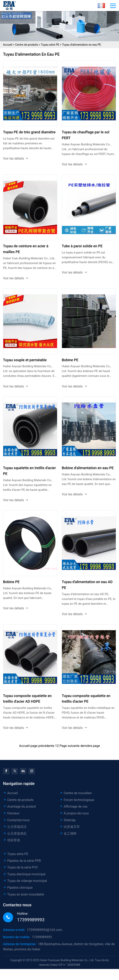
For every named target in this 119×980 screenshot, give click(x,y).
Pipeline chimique (18, 888)
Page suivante (70, 746)
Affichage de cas (73, 806)
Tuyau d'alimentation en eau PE (82, 45)
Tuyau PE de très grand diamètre (29, 132)
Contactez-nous (16, 820)
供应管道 (12, 840)
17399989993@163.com (44, 930)
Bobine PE (70, 360)
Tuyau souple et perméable (25, 360)
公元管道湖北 (15, 834)
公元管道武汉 (15, 827)
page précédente (42, 746)
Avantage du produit (19, 806)
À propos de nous (74, 813)
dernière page (90, 746)
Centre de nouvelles (76, 793)
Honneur (11, 813)
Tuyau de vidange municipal (25, 881)
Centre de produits (27, 45)
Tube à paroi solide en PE (82, 246)
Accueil (8, 45)
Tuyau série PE (50, 45)
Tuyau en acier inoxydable (24, 894)
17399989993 (31, 920)
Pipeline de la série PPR (22, 861)
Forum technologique (77, 800)
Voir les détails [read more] (16, 159)
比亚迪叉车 (70, 827)
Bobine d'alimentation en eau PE (88, 468)
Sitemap (68, 820)
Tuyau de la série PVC (21, 867)
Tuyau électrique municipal (24, 874)
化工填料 (68, 834)
